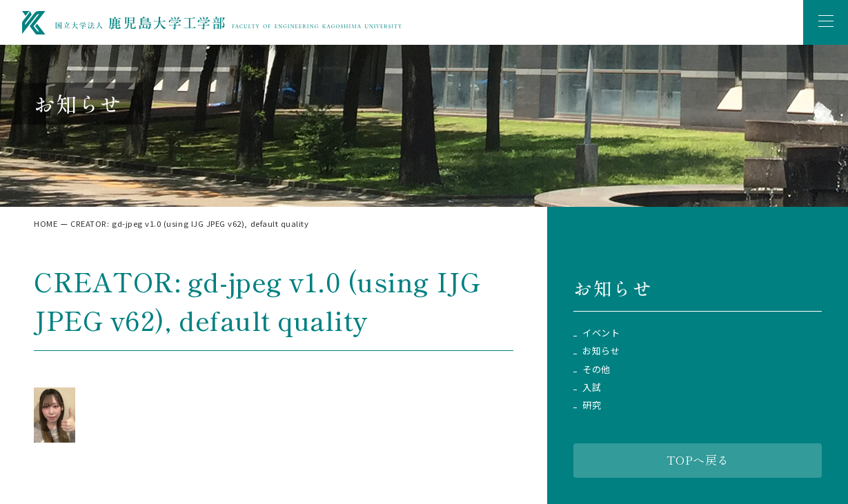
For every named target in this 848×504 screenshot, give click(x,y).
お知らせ (601, 351)
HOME (46, 223)
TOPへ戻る (698, 460)
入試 (592, 387)
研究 (592, 405)
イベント (601, 333)
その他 (596, 370)
